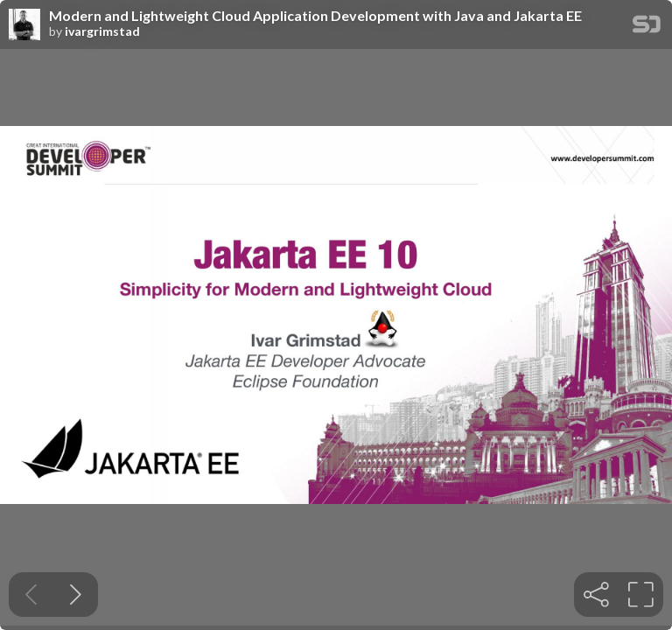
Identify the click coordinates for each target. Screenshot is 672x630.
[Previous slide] (31, 595)
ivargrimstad (102, 31)
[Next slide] (76, 595)
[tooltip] (596, 595)
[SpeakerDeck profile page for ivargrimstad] (24, 25)
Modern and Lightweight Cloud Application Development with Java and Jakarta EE (315, 16)
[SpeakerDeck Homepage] (647, 28)
